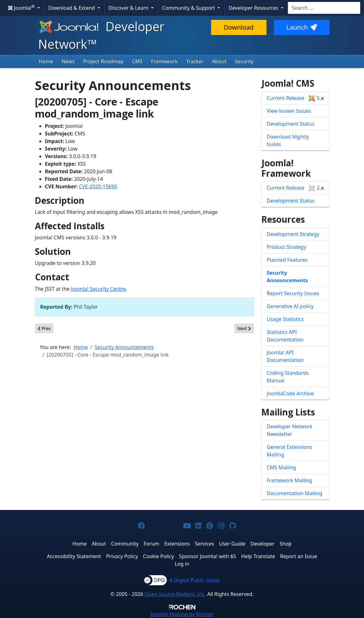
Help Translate (258, 556)
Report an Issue (299, 556)
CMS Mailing (281, 467)
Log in (182, 564)
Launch (301, 27)
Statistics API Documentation (285, 336)
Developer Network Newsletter (290, 430)
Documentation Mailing (295, 493)
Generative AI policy (290, 306)
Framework (164, 61)
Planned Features (287, 260)
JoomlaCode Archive (290, 393)
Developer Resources (254, 8)
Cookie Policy (158, 556)
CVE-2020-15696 (98, 186)
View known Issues (289, 111)
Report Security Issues (293, 293)
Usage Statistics (285, 319)
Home (46, 61)
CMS (137, 61)
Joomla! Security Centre (98, 289)
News (68, 61)
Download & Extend (72, 8)
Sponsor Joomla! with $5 (207, 556)
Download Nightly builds (288, 140)
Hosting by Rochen (182, 614)
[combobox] (324, 8)
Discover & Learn (129, 8)
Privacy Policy (122, 556)
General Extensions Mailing (289, 451)
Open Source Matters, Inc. (175, 594)
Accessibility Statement (74, 556)
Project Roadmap (103, 61)
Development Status (291, 124)
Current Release (295, 98)
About (219, 61)
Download (239, 27)
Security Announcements (287, 277)
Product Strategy (287, 247)
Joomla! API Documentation (285, 356)
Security (244, 61)
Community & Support (189, 8)
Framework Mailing (289, 480)
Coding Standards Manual (288, 377)
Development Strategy (293, 234)
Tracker (195, 61)
